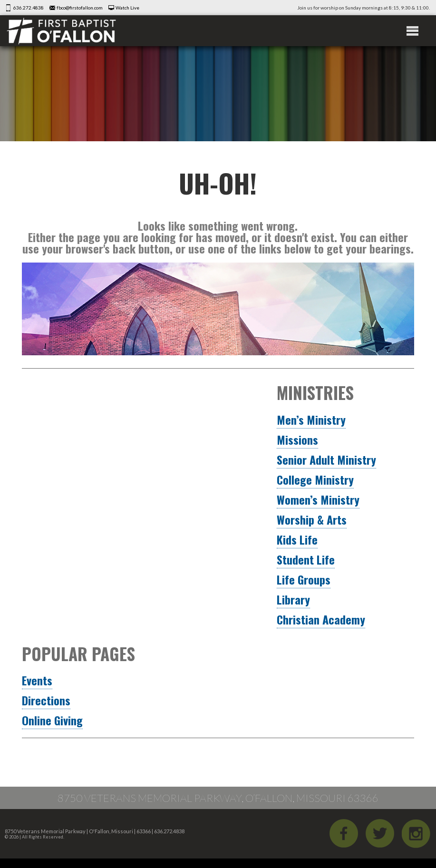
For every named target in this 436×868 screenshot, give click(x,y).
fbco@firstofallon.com (80, 8)
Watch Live (127, 8)
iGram (416, 833)
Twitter (380, 833)
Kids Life (297, 539)
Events (37, 680)
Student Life (306, 559)
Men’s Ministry (311, 419)
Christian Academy (321, 619)
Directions (46, 700)
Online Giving (52, 720)
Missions (297, 439)
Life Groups (304, 579)
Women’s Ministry (318, 499)
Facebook (344, 833)
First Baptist (61, 31)
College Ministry (315, 479)
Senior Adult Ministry (326, 459)
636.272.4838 (29, 8)
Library (293, 599)
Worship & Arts (312, 519)
